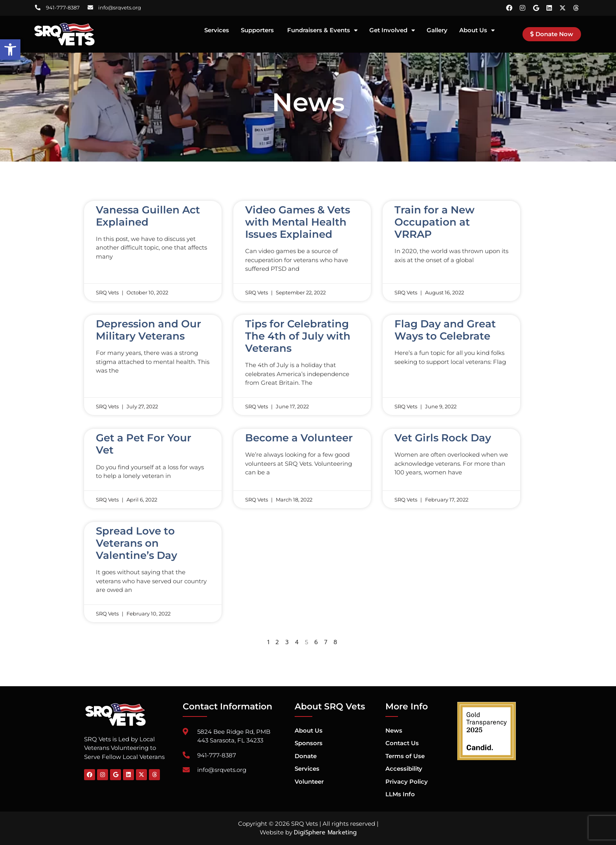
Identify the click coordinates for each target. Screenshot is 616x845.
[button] (10, 50)
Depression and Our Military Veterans (148, 330)
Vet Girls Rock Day (443, 438)
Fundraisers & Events (322, 30)
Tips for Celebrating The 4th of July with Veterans (298, 336)
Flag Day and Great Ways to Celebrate (445, 330)
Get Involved (392, 30)
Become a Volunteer (299, 438)
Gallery (437, 30)
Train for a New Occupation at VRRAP (434, 222)
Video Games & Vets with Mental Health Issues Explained (298, 222)
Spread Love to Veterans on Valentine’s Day (137, 543)
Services (217, 30)
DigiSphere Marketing (325, 832)
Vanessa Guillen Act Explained (148, 216)
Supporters (258, 30)
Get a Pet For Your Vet (144, 444)
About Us (477, 30)
